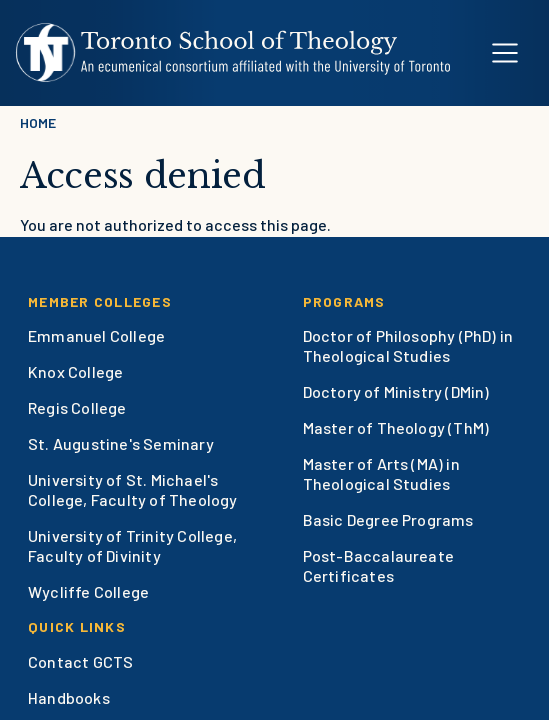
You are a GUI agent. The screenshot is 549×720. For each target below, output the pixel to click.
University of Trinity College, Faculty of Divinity (132, 545)
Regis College (77, 407)
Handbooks (69, 697)
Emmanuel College (96, 335)
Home (38, 122)
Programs (344, 301)
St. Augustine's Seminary (121, 443)
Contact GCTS (80, 661)
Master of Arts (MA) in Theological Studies (381, 473)
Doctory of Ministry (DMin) (396, 391)
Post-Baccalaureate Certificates (379, 565)
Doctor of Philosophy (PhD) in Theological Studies (408, 345)
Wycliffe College (88, 591)
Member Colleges (100, 301)
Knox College (75, 371)
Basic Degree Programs (388, 519)
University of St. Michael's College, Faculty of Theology (133, 489)
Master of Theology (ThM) (396, 427)
